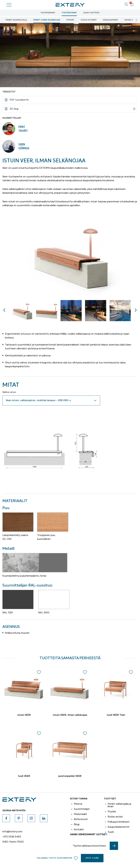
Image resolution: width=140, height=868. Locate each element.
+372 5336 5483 (12, 837)
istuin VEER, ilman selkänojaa (70, 715)
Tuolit (111, 832)
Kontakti (79, 829)
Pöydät (70, 20)
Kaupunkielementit (119, 827)
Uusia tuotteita (91, 13)
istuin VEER (24, 715)
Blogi (77, 824)
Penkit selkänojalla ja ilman (119, 805)
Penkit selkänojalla (16, 20)
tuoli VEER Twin (116, 715)
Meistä (78, 804)
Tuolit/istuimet (89, 20)
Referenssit (81, 819)
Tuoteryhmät (69, 13)
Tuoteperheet (48, 13)
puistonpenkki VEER (70, 776)
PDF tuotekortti (19, 100)
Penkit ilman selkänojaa (47, 20)
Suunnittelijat (82, 809)
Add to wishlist (76, 858)
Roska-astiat (132, 20)
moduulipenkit (111, 20)
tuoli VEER (24, 776)
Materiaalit (80, 814)
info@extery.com (12, 832)
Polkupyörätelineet (119, 822)
